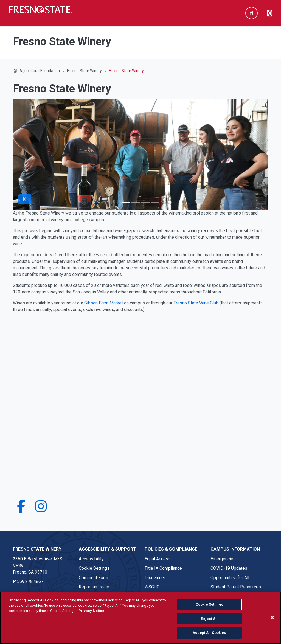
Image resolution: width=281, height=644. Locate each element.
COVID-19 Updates (229, 568)
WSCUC (152, 587)
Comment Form (93, 578)
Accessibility (91, 559)
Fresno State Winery (84, 71)
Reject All (209, 619)
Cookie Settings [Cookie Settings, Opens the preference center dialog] (209, 604)
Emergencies (223, 559)
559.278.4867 (30, 581)
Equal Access (158, 559)
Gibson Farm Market (104, 303)
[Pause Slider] (25, 199)
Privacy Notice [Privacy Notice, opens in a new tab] (91, 611)
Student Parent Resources (236, 587)
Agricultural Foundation (40, 71)
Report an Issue (94, 587)
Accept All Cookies (209, 633)
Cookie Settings (94, 568)
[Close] (272, 617)
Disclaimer (155, 578)
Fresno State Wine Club (196, 303)
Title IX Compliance (163, 568)
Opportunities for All (230, 578)
